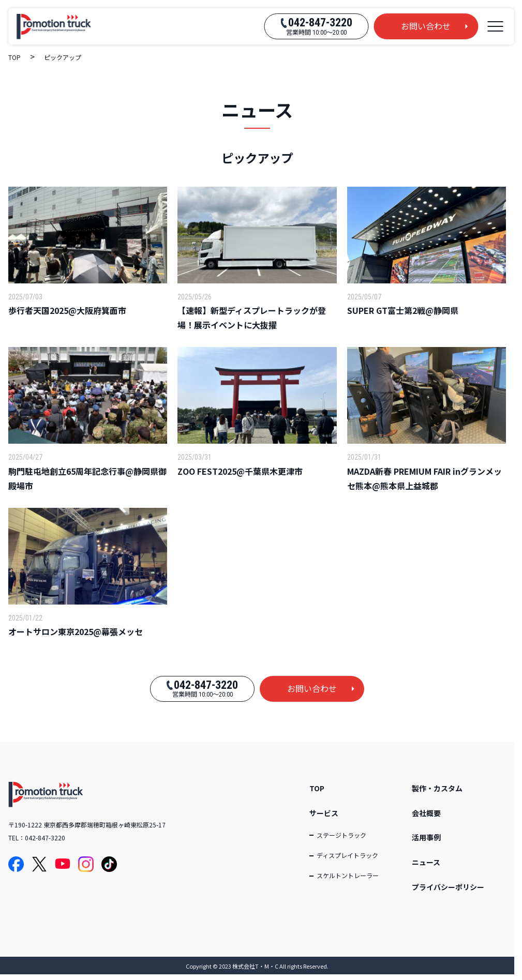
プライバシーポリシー (448, 887)
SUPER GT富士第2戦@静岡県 (403, 310)
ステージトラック (341, 835)
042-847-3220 (45, 838)
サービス (324, 813)
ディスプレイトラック (347, 855)
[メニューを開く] (495, 26)
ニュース (426, 862)
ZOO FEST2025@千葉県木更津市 (240, 471)
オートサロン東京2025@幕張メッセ (76, 631)
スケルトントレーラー (348, 875)
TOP (317, 788)
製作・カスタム (437, 788)
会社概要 (426, 813)
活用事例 (426, 837)
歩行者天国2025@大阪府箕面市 (67, 310)
